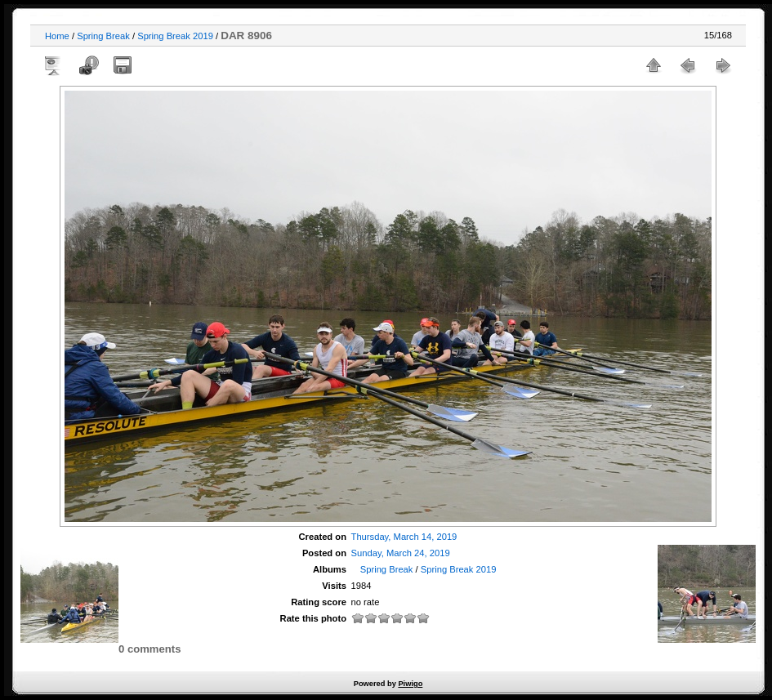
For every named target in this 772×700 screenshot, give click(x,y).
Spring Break (103, 36)
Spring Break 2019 (176, 36)
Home (57, 36)
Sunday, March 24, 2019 (401, 553)
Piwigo (410, 684)
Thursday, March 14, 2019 (404, 537)
